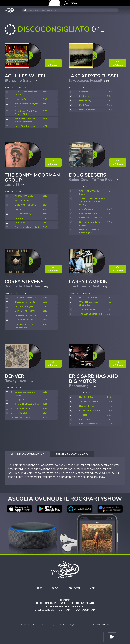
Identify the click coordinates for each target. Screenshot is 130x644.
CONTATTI (74, 588)
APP (92, 588)
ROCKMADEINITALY (85, 610)
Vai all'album (53, 63)
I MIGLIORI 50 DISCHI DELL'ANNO (65, 607)
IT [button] (123, 11)
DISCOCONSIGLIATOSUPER (52, 603)
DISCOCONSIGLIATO (82, 603)
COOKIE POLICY (103, 625)
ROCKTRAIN (64, 610)
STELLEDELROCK (44, 610)
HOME (39, 588)
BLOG (55, 588)
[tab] (27, 454)
